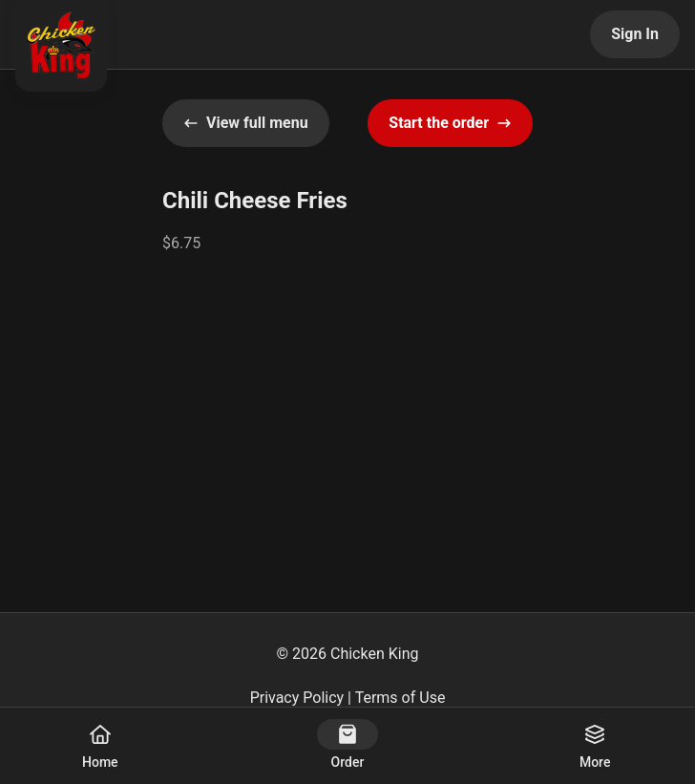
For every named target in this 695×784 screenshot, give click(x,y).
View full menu (246, 123)
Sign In (635, 34)
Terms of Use (400, 698)
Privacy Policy (297, 698)
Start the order (450, 123)
